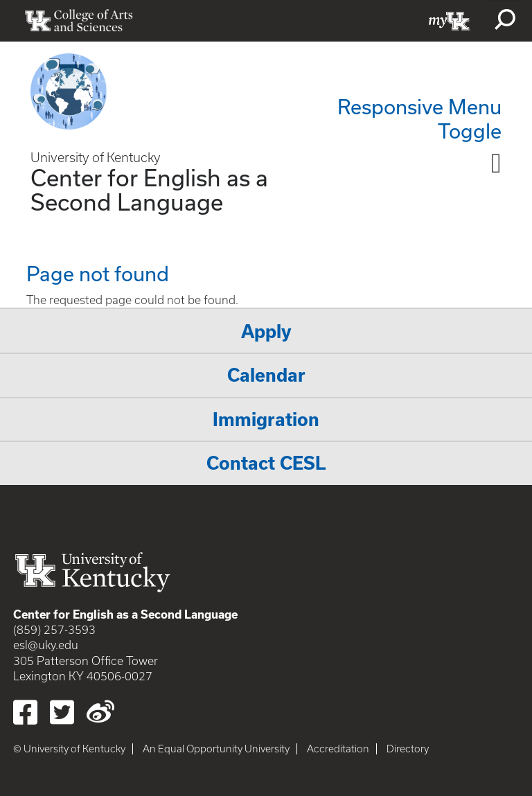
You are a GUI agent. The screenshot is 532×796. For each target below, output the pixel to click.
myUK (450, 21)
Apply (266, 331)
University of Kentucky (96, 158)
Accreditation (338, 749)
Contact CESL (266, 463)
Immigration (266, 419)
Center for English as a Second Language (149, 189)
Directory (408, 749)
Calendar (266, 375)
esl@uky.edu (46, 645)
